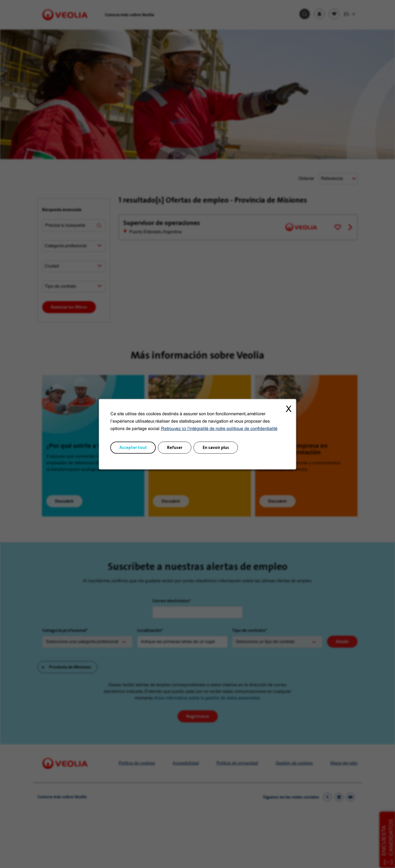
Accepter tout (133, 447)
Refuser (175, 447)
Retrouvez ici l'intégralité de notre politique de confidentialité (219, 429)
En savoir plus (216, 447)
